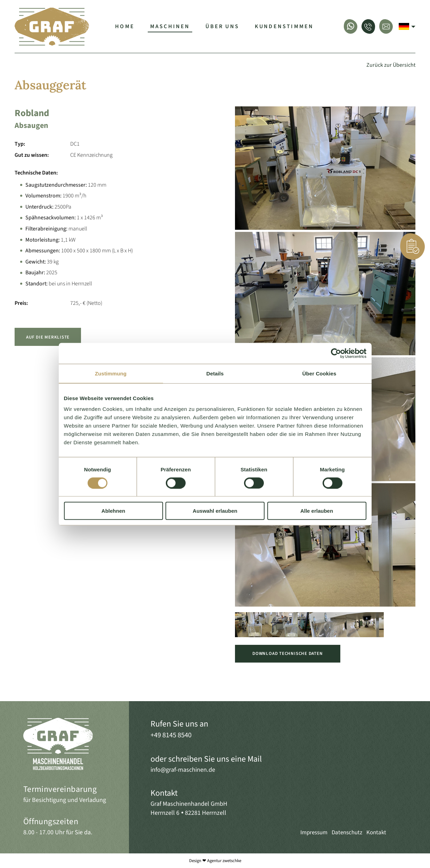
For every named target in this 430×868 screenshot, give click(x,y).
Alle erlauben (317, 511)
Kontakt (164, 793)
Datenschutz (347, 833)
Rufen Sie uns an (179, 724)
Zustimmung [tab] (111, 373)
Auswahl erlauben (215, 511)
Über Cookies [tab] (319, 373)
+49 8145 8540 (171, 735)
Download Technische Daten (287, 654)
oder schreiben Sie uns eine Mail (206, 759)
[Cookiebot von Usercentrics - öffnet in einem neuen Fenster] (336, 353)
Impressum (314, 833)
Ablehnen (113, 511)
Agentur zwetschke (224, 861)
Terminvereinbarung (60, 789)
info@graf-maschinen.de (183, 770)
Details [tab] (215, 373)
